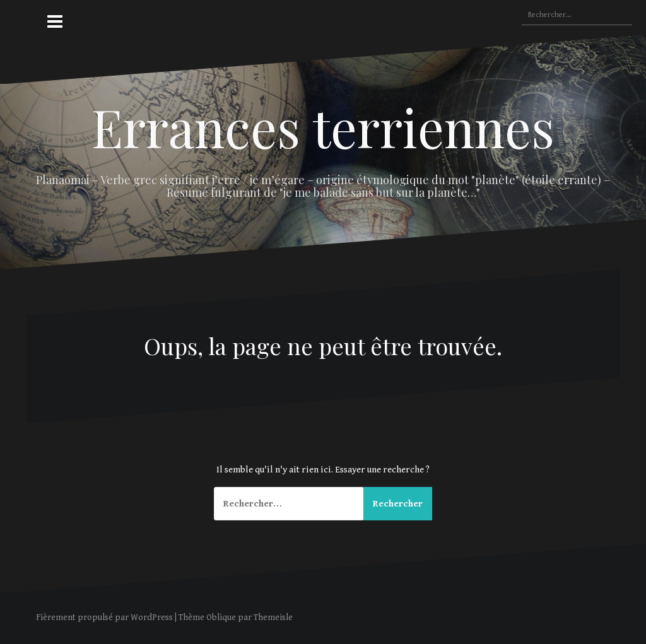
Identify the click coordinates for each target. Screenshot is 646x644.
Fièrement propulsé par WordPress (104, 618)
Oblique (221, 618)
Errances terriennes (323, 127)
